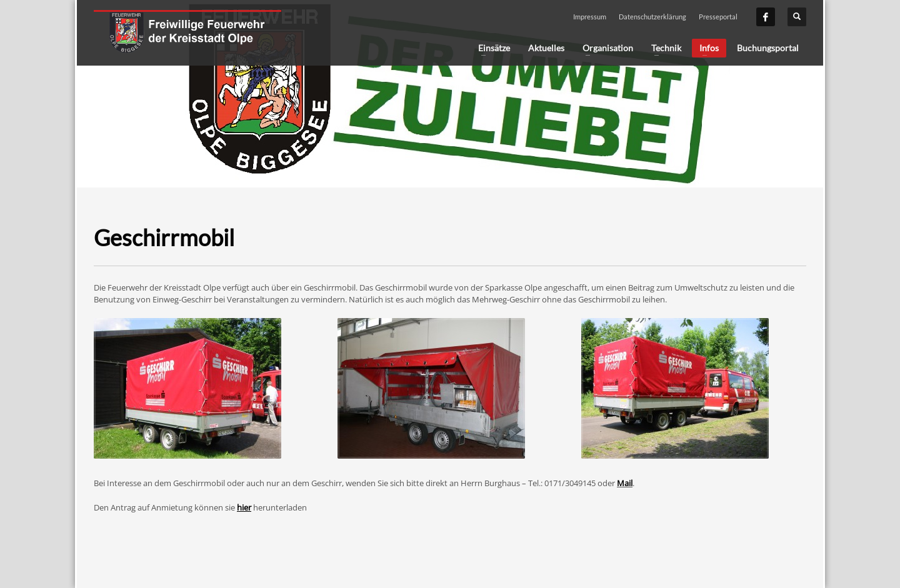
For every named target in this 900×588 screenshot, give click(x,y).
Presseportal (718, 17)
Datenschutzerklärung (652, 17)
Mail (625, 483)
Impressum (590, 17)
